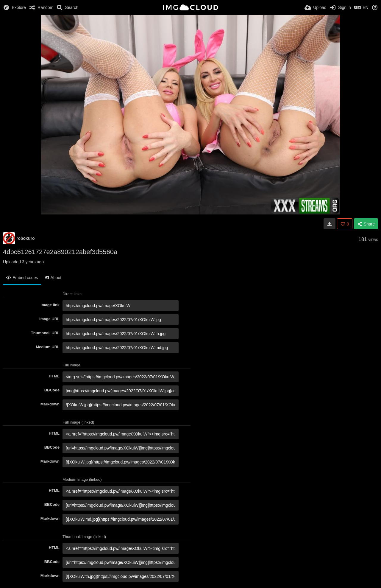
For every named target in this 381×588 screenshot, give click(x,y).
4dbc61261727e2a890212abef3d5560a (60, 252)
